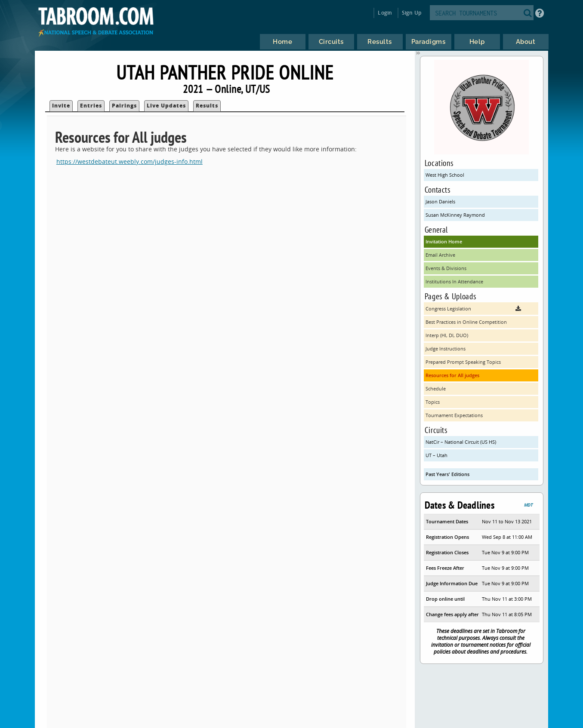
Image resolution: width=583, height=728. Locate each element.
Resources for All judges (452, 375)
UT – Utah (436, 455)
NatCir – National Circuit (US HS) (461, 442)
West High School (445, 175)
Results (207, 106)
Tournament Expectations (454, 415)
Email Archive (440, 255)
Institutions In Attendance (454, 281)
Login (385, 13)
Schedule (436, 389)
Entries (91, 106)
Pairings (124, 106)
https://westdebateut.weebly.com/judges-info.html (130, 161)
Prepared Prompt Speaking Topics (463, 362)
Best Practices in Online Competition (466, 322)
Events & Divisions (446, 268)
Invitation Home (444, 241)
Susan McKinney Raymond (455, 215)
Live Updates (166, 106)
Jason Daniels (440, 201)
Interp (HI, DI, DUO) (447, 335)
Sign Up (412, 13)
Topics (433, 402)
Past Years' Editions (447, 474)
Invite (61, 106)
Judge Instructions (446, 349)
